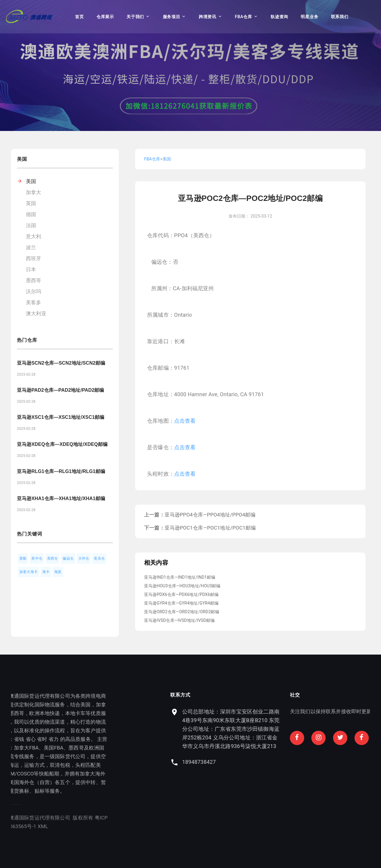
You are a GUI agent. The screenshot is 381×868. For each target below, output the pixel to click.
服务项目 (172, 17)
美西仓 (53, 558)
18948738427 (276, 762)
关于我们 (135, 17)
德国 (31, 214)
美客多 (34, 302)
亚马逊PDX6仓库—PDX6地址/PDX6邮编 (181, 594)
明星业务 (309, 17)
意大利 (34, 236)
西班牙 (34, 258)
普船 (23, 558)
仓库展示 (105, 17)
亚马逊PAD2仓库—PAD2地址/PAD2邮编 (61, 390)
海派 (58, 572)
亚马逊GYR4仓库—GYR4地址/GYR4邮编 (181, 603)
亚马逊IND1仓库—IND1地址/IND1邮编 (180, 577)
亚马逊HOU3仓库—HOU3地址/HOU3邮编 (182, 586)
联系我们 (340, 17)
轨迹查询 (279, 17)
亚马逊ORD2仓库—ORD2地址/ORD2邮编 (182, 612)
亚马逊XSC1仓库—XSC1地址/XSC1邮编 (61, 417)
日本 (31, 269)
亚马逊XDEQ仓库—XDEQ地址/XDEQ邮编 (62, 444)
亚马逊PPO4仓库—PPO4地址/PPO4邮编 (210, 515)
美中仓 (37, 558)
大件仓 (84, 558)
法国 (31, 225)
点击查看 (185, 421)
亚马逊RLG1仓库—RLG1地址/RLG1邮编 (61, 471)
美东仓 (99, 558)
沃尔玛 (34, 291)
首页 (79, 17)
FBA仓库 (243, 17)
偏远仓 (68, 558)
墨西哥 (34, 280)
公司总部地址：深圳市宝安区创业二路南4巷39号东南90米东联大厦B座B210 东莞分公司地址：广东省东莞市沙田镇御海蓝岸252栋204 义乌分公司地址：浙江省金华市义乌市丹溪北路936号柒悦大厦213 (308, 729)
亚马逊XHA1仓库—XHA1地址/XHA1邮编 (61, 498)
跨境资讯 (208, 17)
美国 (31, 181)
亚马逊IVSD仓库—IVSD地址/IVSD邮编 (179, 620)
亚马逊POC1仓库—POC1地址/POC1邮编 (210, 528)
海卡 (46, 572)
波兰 (31, 247)
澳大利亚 (36, 313)
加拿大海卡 (28, 572)
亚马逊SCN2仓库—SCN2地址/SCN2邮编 (61, 363)
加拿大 (34, 192)
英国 (31, 203)
